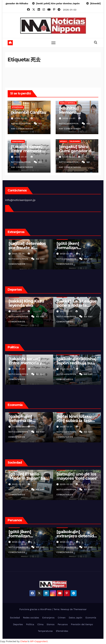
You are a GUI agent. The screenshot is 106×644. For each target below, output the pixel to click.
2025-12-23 (19, 542)
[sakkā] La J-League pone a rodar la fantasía (29, 305)
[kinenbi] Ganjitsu (29, 112)
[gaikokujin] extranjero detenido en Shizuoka (28, 536)
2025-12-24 (19, 369)
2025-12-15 (67, 542)
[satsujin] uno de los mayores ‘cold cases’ (29, 476)
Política (30, 624)
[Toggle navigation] (53, 43)
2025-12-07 (67, 311)
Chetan (24, 641)
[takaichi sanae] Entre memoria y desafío (28, 151)
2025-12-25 (67, 254)
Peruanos (63, 624)
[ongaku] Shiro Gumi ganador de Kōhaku (76, 151)
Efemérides (18, 107)
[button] (96, 42)
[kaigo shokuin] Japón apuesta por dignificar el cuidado (77, 363)
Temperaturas (45, 631)
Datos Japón (75, 618)
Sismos (51, 624)
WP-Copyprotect (39, 641)
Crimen (62, 618)
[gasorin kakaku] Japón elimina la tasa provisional (73, 421)
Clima (40, 624)
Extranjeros (48, 618)
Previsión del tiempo (82, 624)
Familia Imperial (68, 103)
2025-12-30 (19, 254)
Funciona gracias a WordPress (36, 609)
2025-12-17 (19, 311)
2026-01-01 (21, 118)
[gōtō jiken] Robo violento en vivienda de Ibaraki (76, 478)
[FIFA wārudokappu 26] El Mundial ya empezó (76, 305)
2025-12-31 (69, 157)
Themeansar (80, 609)
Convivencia (18, 141)
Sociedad (15, 618)
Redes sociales (31, 618)
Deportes (18, 624)
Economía (91, 618)
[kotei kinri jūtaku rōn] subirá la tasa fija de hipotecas (26, 421)
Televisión (75, 141)
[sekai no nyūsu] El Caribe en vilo (76, 246)
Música (63, 141)
